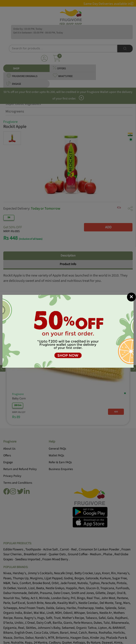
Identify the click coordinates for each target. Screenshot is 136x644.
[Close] (131, 297)
